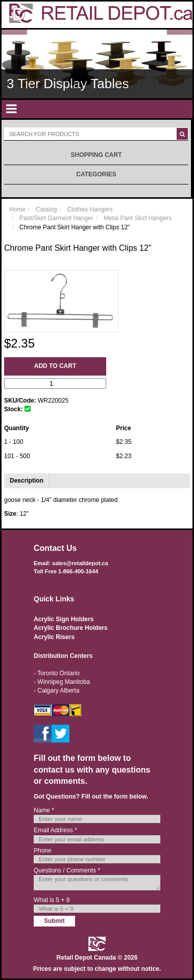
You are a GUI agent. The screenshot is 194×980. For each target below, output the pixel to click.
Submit (54, 921)
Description (27, 481)
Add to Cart (55, 366)
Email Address (55, 830)
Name (44, 810)
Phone (43, 851)
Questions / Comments (67, 870)
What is (52, 900)
